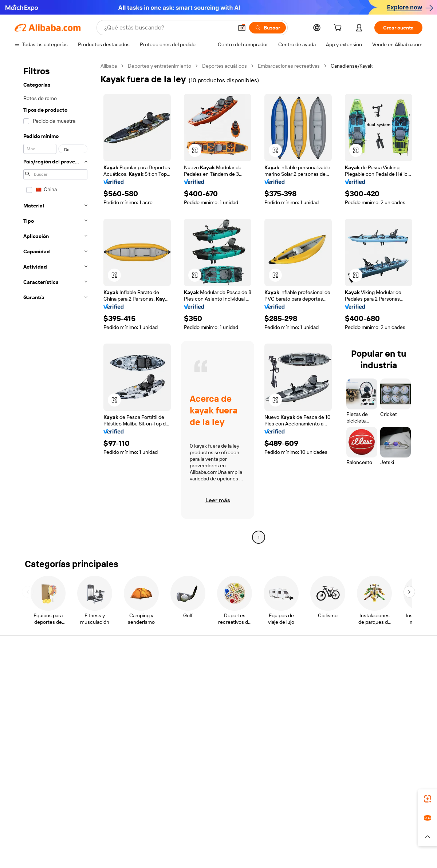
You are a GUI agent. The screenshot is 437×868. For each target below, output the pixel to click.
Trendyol (306, 829)
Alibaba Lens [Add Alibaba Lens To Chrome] (49, 797)
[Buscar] (267, 28)
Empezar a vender (286, 669)
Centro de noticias (371, 697)
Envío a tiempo (115, 697)
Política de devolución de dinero (134, 683)
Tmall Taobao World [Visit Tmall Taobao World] (173, 829)
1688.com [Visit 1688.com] (134, 829)
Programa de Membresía (210, 683)
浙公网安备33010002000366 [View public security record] (322, 854)
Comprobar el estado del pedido (51, 697)
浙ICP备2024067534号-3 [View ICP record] (395, 854)
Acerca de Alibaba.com (376, 669)
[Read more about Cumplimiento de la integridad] (390, 840)
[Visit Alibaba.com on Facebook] (353, 740)
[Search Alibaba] (168, 28)
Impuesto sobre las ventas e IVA (219, 697)
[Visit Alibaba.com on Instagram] (386, 740)
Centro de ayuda (33, 669)
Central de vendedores (292, 683)
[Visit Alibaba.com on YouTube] (397, 740)
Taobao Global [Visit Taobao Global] (258, 829)
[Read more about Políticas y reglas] (31, 840)
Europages (334, 829)
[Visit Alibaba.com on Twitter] (375, 740)
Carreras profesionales (375, 710)
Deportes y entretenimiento (160, 66)
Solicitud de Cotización (208, 669)
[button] (242, 28)
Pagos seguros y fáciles (125, 669)
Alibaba (109, 66)
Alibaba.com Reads (204, 710)
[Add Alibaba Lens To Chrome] (119, 797)
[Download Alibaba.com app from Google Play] (398, 797)
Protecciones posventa (125, 710)
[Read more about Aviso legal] (67, 840)
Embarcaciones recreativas (289, 66)
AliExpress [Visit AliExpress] (105, 829)
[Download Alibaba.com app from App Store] (344, 797)
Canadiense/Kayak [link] (352, 66)
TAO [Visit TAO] (285, 829)
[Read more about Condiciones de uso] (328, 840)
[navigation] (55, 302)
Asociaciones (281, 717)
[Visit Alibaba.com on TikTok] (408, 740)
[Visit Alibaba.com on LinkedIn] (364, 740)
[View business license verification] (282, 854)
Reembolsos (29, 710)
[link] (428, 799)
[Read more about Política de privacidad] (276, 840)
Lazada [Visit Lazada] (229, 829)
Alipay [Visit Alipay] (208, 829)
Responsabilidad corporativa (382, 683)
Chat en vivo (29, 683)
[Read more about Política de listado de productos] (120, 840)
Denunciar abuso (34, 724)
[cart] (339, 29)
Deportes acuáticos (225, 66)
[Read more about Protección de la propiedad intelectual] (204, 840)
